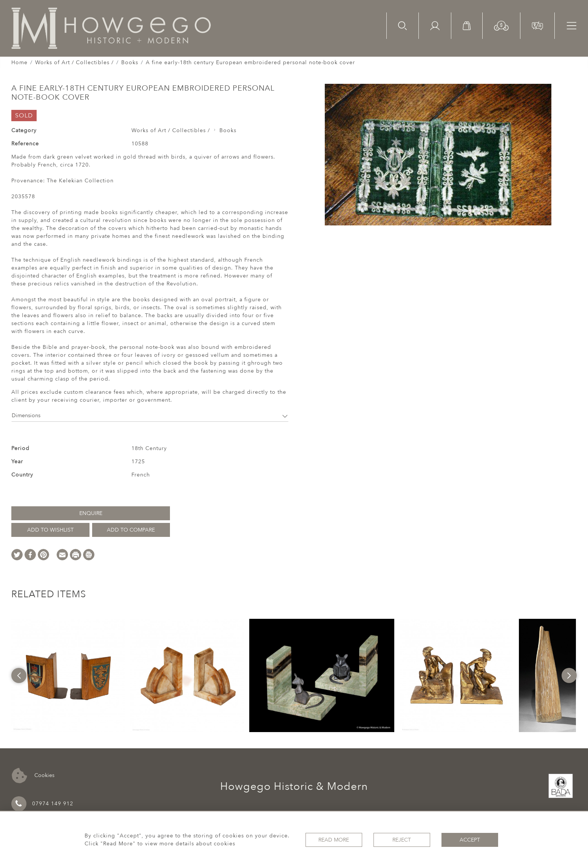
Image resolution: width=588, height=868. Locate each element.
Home (19, 62)
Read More (334, 840)
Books (130, 62)
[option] (68, 675)
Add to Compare (131, 530)
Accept (470, 840)
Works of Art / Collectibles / (74, 62)
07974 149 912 (42, 804)
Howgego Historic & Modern (294, 786)
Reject (402, 840)
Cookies (33, 776)
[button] (501, 25)
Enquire (91, 513)
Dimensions (150, 415)
